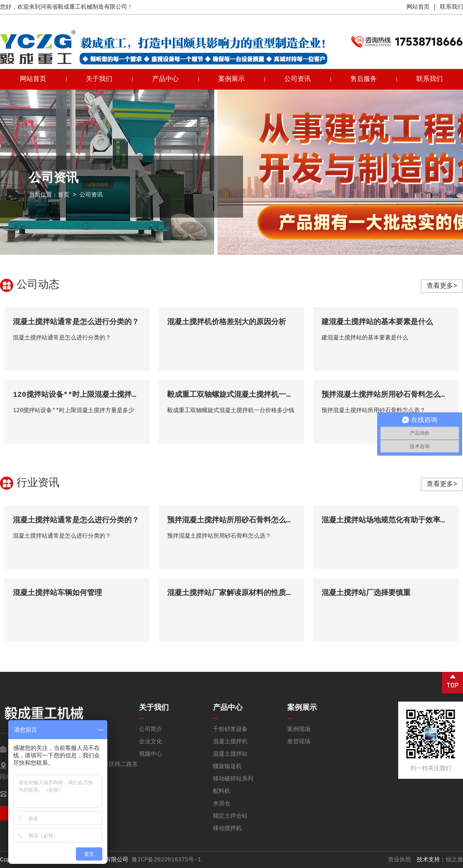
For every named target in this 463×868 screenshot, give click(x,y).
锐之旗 (454, 860)
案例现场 (299, 729)
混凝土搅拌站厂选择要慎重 (366, 593)
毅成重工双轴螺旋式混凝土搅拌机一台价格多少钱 (249, 395)
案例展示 (231, 79)
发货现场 (299, 742)
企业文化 (151, 742)
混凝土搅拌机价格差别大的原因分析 (227, 322)
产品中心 (165, 79)
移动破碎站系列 (233, 779)
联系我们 (451, 7)
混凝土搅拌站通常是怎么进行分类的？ (76, 322)
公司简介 (151, 729)
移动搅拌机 (227, 828)
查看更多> (442, 286)
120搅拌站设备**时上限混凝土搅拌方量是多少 (91, 395)
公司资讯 (298, 79)
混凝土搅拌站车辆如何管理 (57, 593)
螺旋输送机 (227, 766)
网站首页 (418, 7)
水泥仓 (222, 804)
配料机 (222, 791)
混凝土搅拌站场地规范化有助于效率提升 (388, 520)
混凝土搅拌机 (230, 742)
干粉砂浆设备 (230, 729)
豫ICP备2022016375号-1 (166, 860)
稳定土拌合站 (230, 816)
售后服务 (364, 79)
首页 (64, 195)
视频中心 (151, 754)
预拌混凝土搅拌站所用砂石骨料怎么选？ (388, 395)
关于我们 (99, 79)
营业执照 (399, 860)
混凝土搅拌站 (230, 754)
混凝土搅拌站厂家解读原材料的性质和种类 (238, 593)
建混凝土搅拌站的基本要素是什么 (377, 322)
